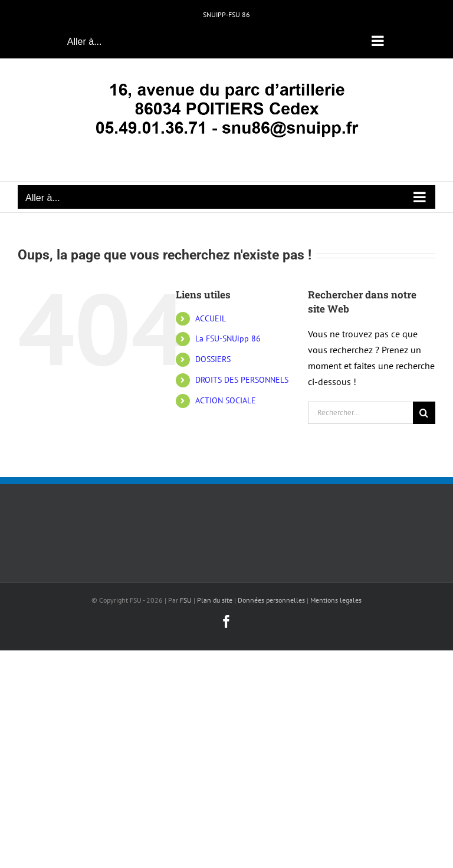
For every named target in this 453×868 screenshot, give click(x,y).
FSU (186, 600)
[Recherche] (424, 413)
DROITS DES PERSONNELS (242, 380)
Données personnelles (271, 600)
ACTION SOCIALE (226, 400)
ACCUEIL (211, 318)
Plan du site (215, 600)
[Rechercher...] (360, 413)
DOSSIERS (213, 359)
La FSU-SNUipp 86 (228, 338)
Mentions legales (336, 600)
